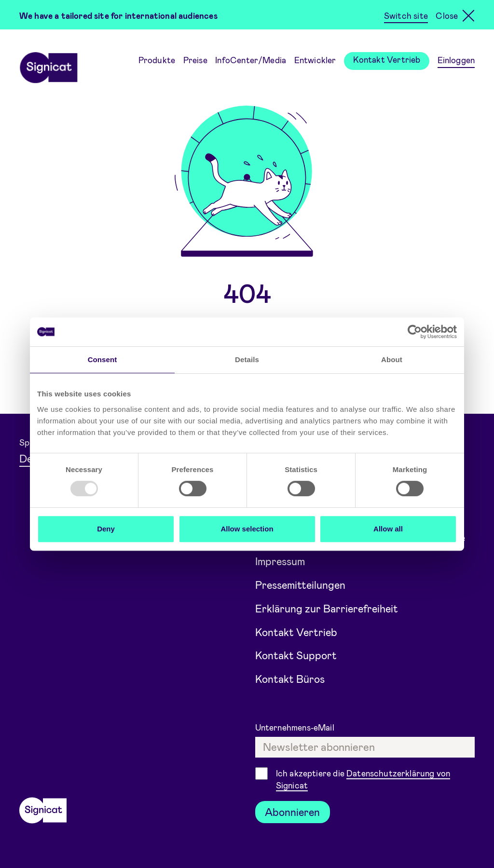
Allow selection (247, 529)
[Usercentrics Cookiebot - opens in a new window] (415, 332)
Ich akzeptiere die (363, 779)
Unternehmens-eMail (296, 727)
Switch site (406, 15)
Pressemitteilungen (302, 582)
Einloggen (456, 60)
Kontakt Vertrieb (387, 59)
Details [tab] (247, 359)
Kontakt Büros (290, 678)
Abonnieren (293, 811)
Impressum (281, 558)
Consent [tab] (103, 359)
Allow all (388, 529)
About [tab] (392, 359)
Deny (106, 529)
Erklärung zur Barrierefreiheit (328, 606)
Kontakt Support (296, 654)
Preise (195, 60)
